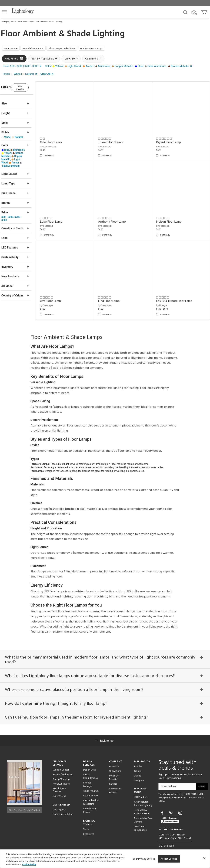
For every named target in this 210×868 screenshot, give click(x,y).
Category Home (8, 22)
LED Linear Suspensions (140, 824)
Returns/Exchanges (63, 770)
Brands (137, 771)
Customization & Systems (91, 798)
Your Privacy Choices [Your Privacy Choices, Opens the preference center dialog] (144, 859)
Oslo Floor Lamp (61, 140)
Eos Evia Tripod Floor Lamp (178, 292)
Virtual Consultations (90, 772)
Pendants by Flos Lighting (143, 816)
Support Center (61, 766)
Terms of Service (195, 793)
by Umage (165, 296)
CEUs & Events (91, 791)
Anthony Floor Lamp (119, 216)
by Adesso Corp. (58, 144)
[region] (105, 859)
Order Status (59, 792)
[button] (4, 12)
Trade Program (91, 787)
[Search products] (185, 12)
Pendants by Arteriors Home (142, 808)
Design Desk (89, 766)
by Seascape (111, 144)
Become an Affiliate (115, 786)
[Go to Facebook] (163, 809)
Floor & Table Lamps (25, 22)
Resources (89, 830)
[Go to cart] (204, 11)
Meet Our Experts (114, 773)
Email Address (169, 782)
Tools (86, 825)
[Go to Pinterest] (171, 809)
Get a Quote (59, 805)
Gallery (138, 767)
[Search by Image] (194, 13)
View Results (31, 88)
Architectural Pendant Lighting (143, 799)
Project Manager (88, 780)
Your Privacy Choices (59, 786)
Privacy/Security (61, 780)
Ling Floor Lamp (116, 292)
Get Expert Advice (62, 810)
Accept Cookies (169, 859)
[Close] (204, 858)
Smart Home (12, 49)
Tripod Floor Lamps (38, 49)
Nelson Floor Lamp (172, 216)
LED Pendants (141, 793)
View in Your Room (90, 806)
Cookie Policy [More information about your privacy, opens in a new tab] (29, 864)
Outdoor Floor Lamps (104, 49)
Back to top (105, 736)
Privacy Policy (174, 793)
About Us (114, 762)
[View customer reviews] (170, 815)
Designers (139, 776)
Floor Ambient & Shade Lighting (49, 22)
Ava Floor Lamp (60, 292)
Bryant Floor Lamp (172, 140)
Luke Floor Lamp (61, 216)
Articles (138, 762)
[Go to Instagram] (180, 809)
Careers (113, 780)
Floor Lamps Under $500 (70, 49)
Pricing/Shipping (61, 775)
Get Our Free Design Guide (24, 805)
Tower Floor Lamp (117, 140)
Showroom (115, 767)
